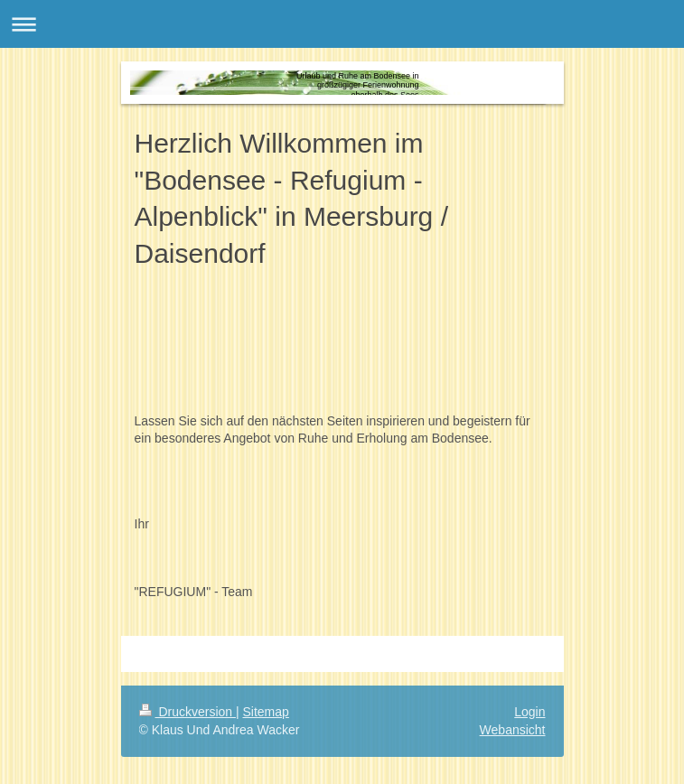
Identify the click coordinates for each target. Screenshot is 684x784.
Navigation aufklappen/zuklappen (342, 24)
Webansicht (513, 730)
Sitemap (266, 712)
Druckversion (187, 712)
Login (529, 712)
